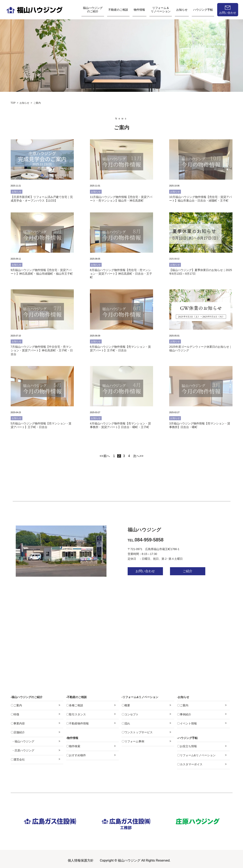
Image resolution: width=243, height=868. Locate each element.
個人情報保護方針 (81, 860)
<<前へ (105, 456)
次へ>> (138, 456)
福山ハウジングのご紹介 (93, 9)
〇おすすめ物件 (76, 755)
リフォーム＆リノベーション (161, 9)
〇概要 (126, 705)
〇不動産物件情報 (77, 723)
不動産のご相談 (118, 10)
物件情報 (139, 10)
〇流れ (126, 723)
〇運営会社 (18, 759)
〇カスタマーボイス (190, 764)
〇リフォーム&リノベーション (196, 755)
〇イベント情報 (187, 723)
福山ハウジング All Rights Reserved (144, 860)
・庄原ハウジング (23, 750)
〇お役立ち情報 (187, 746)
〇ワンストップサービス (137, 732)
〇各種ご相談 (75, 705)
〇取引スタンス (76, 714)
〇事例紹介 (184, 714)
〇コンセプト (130, 714)
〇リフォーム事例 (133, 741)
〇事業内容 (18, 723)
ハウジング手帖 (203, 10)
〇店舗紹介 (18, 732)
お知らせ (182, 10)
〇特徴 (15, 714)
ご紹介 (188, 571)
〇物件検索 (73, 746)
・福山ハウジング (23, 741)
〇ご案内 (16, 705)
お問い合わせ (228, 13)
